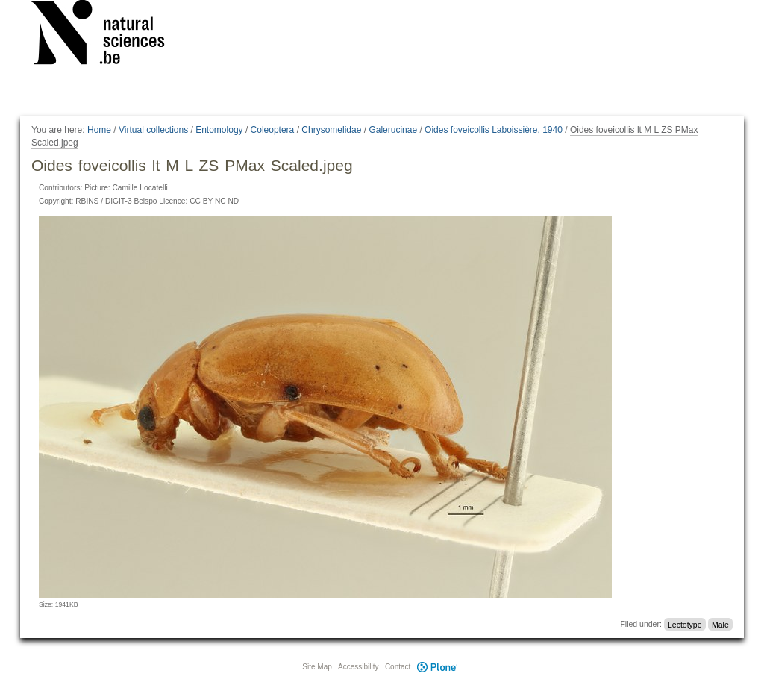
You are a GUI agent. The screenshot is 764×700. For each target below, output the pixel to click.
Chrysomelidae (331, 130)
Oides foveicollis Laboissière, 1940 (494, 130)
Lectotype (685, 624)
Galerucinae (393, 130)
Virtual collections (153, 130)
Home (99, 130)
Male (720, 624)
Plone (437, 667)
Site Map (317, 667)
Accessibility (358, 667)
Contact (398, 667)
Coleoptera (273, 130)
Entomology (219, 130)
